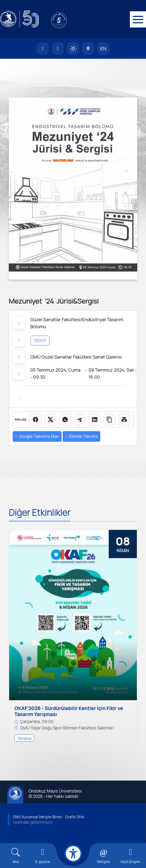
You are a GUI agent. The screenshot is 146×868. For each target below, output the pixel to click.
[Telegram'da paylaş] (80, 420)
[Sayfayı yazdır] (124, 420)
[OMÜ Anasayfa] (43, 48)
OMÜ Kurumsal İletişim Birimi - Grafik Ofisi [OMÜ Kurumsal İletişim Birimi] (49, 817)
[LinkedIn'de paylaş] (95, 420)
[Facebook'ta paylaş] (36, 420)
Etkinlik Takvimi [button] (82, 436)
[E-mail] (43, 856)
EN (103, 48)
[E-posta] (58, 48)
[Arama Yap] (88, 48)
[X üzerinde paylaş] (50, 420)
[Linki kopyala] (109, 420)
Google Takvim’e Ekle (37, 436)
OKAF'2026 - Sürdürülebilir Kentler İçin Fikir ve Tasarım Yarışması (69, 711)
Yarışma (24, 738)
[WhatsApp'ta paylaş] (65, 420)
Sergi (40, 340)
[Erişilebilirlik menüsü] (73, 854)
